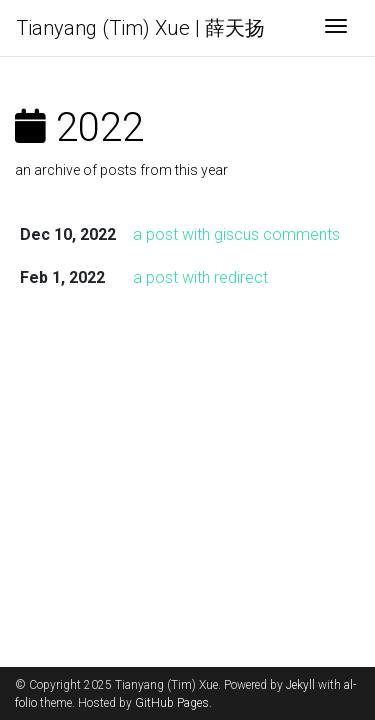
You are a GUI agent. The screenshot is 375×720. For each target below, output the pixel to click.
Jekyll (300, 685)
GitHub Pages (172, 703)
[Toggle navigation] (336, 28)
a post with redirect (200, 277)
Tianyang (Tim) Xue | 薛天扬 (140, 28)
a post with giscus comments (236, 234)
